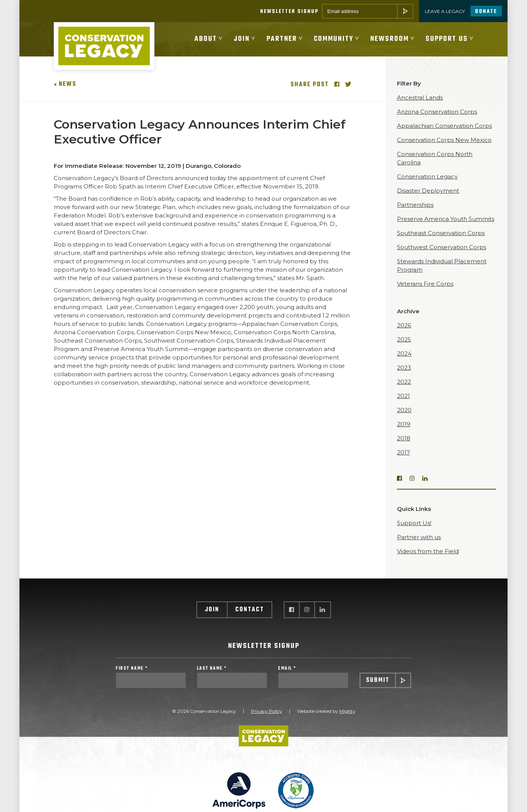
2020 (404, 418)
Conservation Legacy (427, 184)
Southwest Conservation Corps (442, 255)
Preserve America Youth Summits (446, 226)
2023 (404, 375)
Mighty (347, 721)
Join (212, 617)
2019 (404, 432)
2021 (403, 404)
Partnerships (415, 212)
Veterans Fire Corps (425, 291)
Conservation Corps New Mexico (444, 147)
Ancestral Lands (420, 105)
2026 (404, 333)
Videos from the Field (428, 559)
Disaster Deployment (428, 198)
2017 (403, 460)
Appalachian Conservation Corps (444, 133)
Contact (250, 617)
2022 (404, 389)
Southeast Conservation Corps (441, 241)
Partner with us (419, 545)
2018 (404, 446)
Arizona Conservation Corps (437, 119)
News (65, 92)
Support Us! (414, 531)
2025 (404, 347)
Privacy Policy (267, 721)
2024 (404, 361)
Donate (486, 12)
